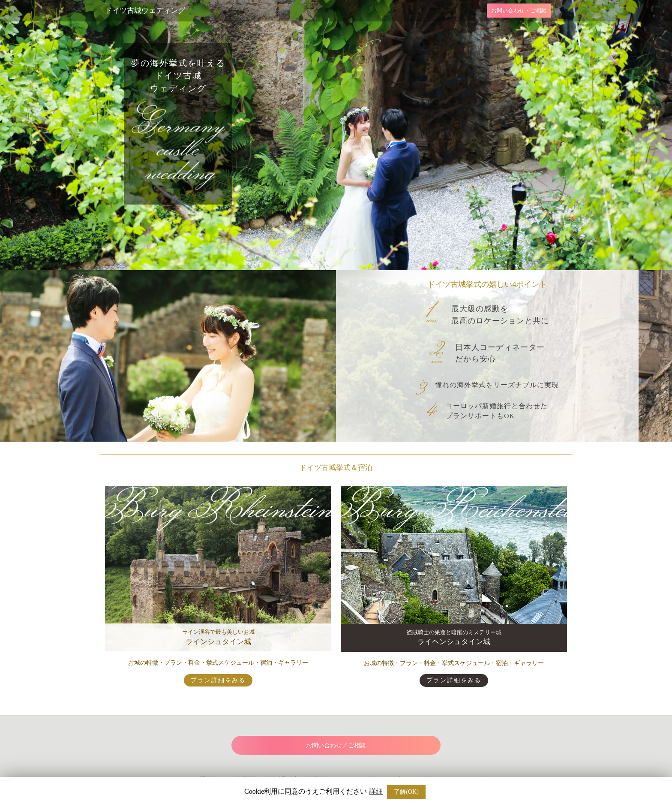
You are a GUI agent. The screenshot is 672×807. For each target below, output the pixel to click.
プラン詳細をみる (218, 680)
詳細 (376, 792)
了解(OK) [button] (406, 792)
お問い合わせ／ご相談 (336, 745)
